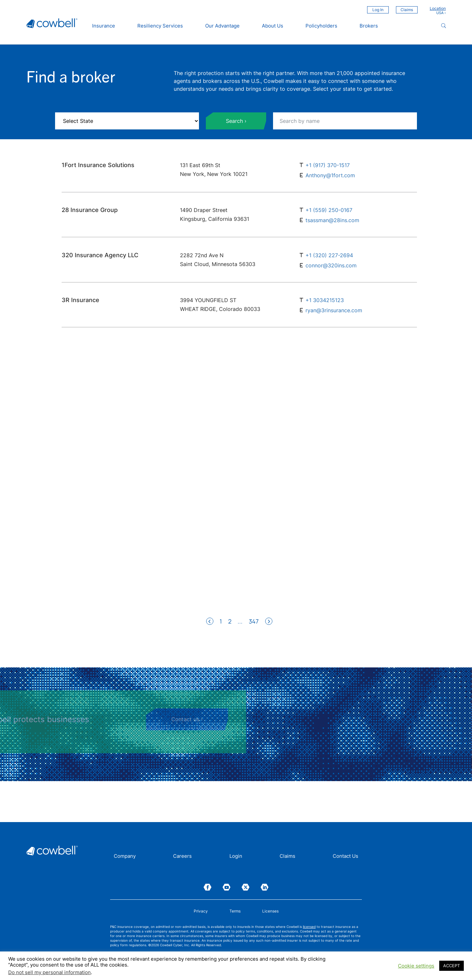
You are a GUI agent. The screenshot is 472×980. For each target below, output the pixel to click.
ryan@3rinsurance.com (334, 310)
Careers (182, 856)
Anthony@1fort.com (330, 175)
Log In (378, 10)
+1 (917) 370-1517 (328, 165)
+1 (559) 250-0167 (329, 210)
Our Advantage (222, 26)
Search (234, 121)
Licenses (270, 911)
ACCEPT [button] (452, 966)
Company (125, 856)
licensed (309, 927)
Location (438, 9)
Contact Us (345, 856)
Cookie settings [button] (416, 966)
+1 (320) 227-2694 (329, 255)
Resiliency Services (160, 26)
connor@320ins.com (331, 265)
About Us (273, 26)
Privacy (201, 911)
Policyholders (321, 26)
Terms (235, 911)
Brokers (369, 26)
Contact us (40, 719)
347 (254, 621)
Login (236, 856)
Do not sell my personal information (49, 972)
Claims (407, 10)
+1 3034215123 (325, 300)
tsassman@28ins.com (332, 221)
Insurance (104, 26)
